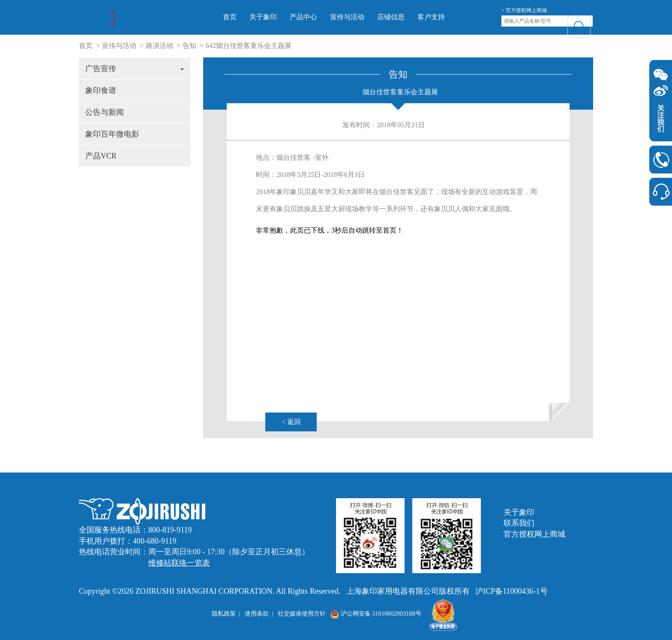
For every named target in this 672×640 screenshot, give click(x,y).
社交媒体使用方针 (302, 613)
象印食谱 (101, 90)
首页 (242, 17)
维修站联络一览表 (179, 563)
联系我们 (519, 523)
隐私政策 (224, 613)
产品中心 (316, 17)
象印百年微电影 (112, 134)
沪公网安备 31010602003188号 (376, 613)
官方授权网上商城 (534, 534)
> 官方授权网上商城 (524, 10)
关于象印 (276, 17)
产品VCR (101, 156)
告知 (189, 46)
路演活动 (159, 46)
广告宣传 (135, 69)
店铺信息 (403, 17)
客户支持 (444, 17)
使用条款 (257, 613)
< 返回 (291, 422)
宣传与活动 (360, 17)
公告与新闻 (105, 112)
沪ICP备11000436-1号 (511, 591)
